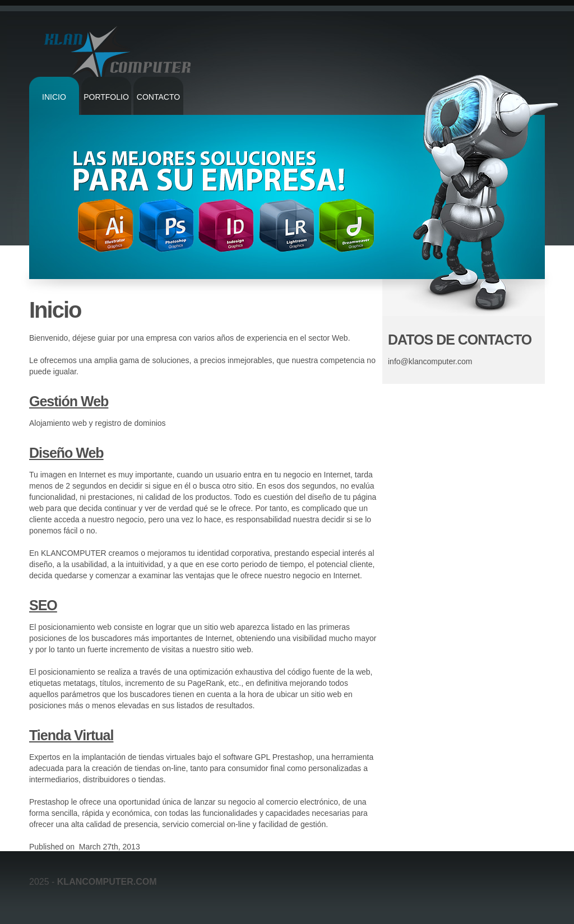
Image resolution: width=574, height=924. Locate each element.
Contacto (158, 97)
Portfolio (106, 97)
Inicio (54, 97)
